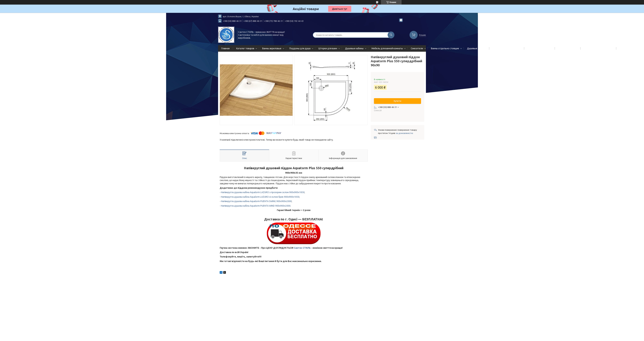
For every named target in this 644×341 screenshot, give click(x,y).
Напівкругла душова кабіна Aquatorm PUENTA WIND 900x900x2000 (256, 206)
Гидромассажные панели (506, 48)
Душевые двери (476, 48)
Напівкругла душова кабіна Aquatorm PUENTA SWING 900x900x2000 (256, 201)
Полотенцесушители (539, 48)
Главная (225, 48)
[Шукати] (391, 35)
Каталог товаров (245, 48)
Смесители (417, 48)
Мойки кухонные (567, 48)
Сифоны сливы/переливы (598, 48)
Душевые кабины (354, 48)
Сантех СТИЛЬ (302, 248)
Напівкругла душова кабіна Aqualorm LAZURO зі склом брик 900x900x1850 (260, 197)
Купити (398, 101)
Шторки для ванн (328, 48)
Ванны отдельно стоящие (445, 48)
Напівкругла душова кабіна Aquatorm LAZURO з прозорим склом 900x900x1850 (263, 192)
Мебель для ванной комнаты (387, 48)
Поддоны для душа (300, 48)
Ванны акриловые (272, 48)
